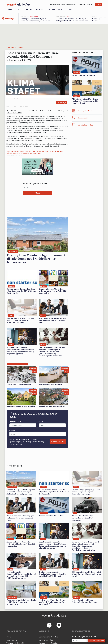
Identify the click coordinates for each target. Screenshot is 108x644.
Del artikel (62, 103)
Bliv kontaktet (58, 442)
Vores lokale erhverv (47, 640)
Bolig (20, 9)
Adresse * (13, 430)
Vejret (69, 9)
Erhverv (29, 9)
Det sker (39, 9)
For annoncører (12, 640)
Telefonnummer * (16, 421)
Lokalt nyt (50, 9)
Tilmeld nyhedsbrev (97, 641)
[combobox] (11, 434)
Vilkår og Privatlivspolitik (16, 643)
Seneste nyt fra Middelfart (49, 637)
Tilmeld (98, 4)
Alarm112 (10, 9)
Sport (61, 9)
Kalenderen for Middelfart (49, 643)
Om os (9, 637)
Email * (42, 421)
